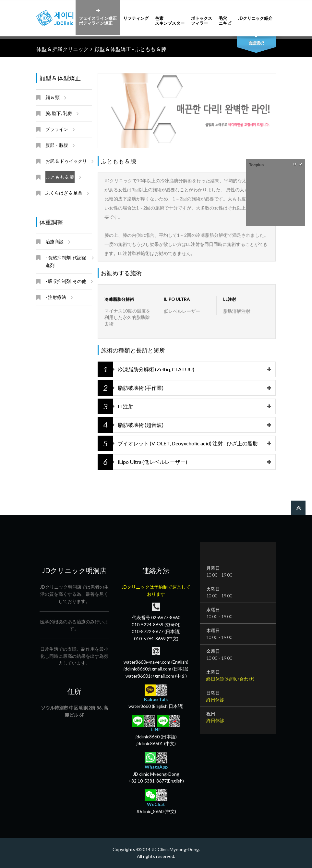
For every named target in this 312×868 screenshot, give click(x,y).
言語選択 (256, 43)
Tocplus (256, 165)
